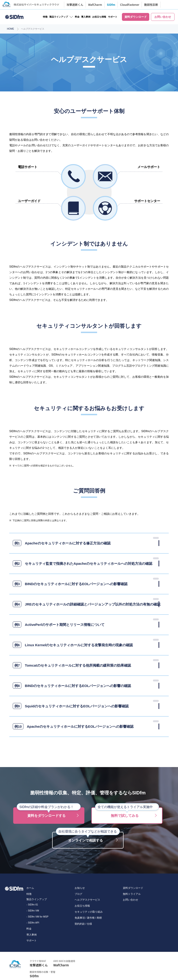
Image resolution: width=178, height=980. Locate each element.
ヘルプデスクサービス (87, 900)
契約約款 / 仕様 (83, 924)
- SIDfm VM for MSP (37, 917)
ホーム (30, 888)
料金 (77, 17)
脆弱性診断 (152, 5)
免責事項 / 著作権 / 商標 (88, 918)
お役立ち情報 (99, 17)
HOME (11, 29)
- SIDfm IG (32, 905)
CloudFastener (131, 5)
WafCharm (96, 5)
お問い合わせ (130, 900)
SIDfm (112, 5)
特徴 (45, 17)
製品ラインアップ (59, 17)
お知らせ (80, 888)
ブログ (78, 894)
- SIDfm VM (33, 911)
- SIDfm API (33, 923)
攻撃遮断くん (76, 5)
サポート (113, 17)
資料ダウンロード (133, 888)
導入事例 (86, 17)
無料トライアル (132, 894)
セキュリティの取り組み (89, 912)
